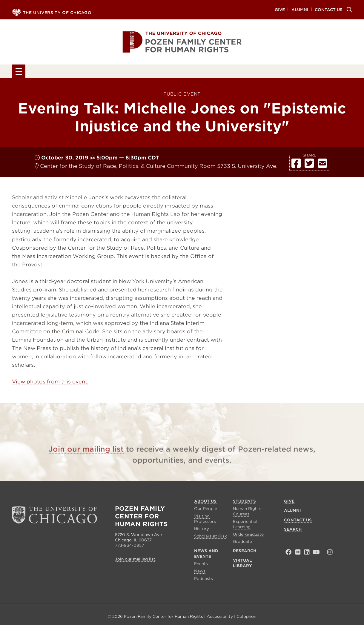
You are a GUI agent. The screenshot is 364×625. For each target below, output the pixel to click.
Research (239, 72)
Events (201, 565)
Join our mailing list (86, 459)
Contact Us (329, 9)
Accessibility (220, 618)
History (202, 530)
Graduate (242, 543)
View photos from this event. (50, 383)
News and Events (171, 72)
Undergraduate (248, 536)
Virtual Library (306, 72)
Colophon (246, 618)
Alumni (300, 9)
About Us (47, 72)
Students (103, 72)
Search (348, 10)
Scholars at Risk (211, 538)
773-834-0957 (129, 547)
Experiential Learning (245, 525)
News (200, 573)
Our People (206, 510)
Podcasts (203, 580)
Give (280, 9)
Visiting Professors (205, 520)
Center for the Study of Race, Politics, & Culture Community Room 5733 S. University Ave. (156, 168)
